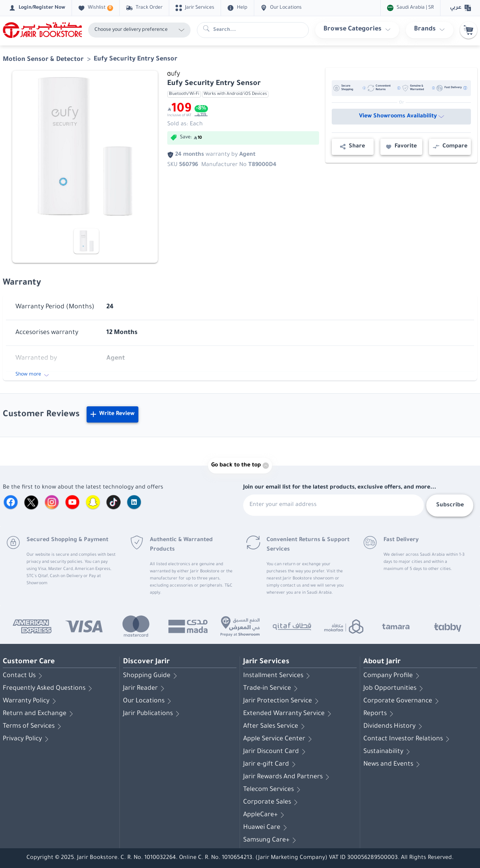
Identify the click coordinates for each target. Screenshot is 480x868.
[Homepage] (42, 30)
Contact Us (24, 676)
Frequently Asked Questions (49, 689)
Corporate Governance (403, 701)
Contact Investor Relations (408, 739)
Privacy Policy (27, 739)
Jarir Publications (153, 714)
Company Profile (393, 676)
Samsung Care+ (271, 840)
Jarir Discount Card (276, 752)
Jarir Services (266, 662)
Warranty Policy (31, 701)
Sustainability (388, 752)
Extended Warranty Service (289, 714)
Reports (380, 714)
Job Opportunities (395, 689)
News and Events (393, 764)
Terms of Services (33, 726)
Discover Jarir (146, 662)
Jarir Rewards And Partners (288, 777)
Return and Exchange (39, 714)
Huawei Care (266, 828)
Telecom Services (273, 790)
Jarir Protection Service (282, 701)
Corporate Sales (272, 802)
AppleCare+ (265, 815)
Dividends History (394, 726)
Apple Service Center (279, 739)
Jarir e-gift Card (271, 764)
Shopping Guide (151, 676)
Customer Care (29, 662)
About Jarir (382, 662)
